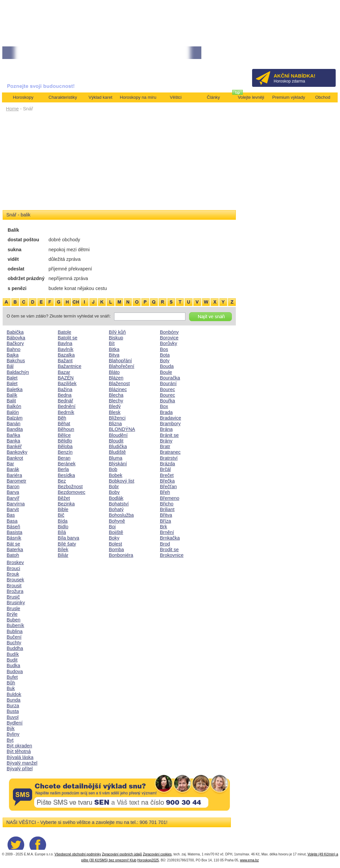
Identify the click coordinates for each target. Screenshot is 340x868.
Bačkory (15, 343)
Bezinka (66, 504)
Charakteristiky (63, 97)
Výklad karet (101, 97)
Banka (13, 441)
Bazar (64, 372)
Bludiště (117, 452)
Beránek (67, 464)
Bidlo (63, 527)
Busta (13, 711)
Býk (11, 728)
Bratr (165, 446)
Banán (14, 424)
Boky (114, 538)
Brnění (167, 532)
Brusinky (16, 603)
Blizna (115, 424)
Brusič (13, 597)
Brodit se (169, 550)
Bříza (166, 521)
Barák (13, 469)
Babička (15, 332)
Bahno (14, 349)
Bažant (65, 361)
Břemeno (170, 498)
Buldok (14, 694)
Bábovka (16, 338)
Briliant (167, 509)
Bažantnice (69, 366)
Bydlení (15, 723)
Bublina (15, 631)
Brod (165, 544)
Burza (13, 706)
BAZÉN (66, 378)
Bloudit (116, 441)
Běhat (64, 424)
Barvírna (16, 504)
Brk (164, 527)
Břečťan (168, 487)
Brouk (13, 574)
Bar (10, 464)
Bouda (167, 366)
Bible (63, 509)
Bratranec (170, 452)
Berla (63, 469)
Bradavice (170, 418)
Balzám (15, 418)
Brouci (13, 568)
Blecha (116, 395)
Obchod (323, 97)
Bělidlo (65, 441)
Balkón (14, 406)
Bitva (114, 355)
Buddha (15, 648)
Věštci (176, 97)
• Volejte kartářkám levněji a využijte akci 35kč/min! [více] (152, 53)
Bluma (116, 458)
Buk (11, 688)
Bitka (114, 349)
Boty (165, 361)
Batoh (13, 555)
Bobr (114, 487)
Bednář (65, 401)
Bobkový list (122, 481)
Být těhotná (19, 751)
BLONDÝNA (122, 429)
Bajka (13, 355)
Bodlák (116, 498)
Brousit (14, 586)
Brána (166, 429)
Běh (62, 418)
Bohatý (116, 509)
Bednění (67, 406)
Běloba (65, 446)
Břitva (166, 515)
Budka (13, 665)
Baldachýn (18, 372)
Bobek (116, 475)
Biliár (63, 555)
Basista (14, 532)
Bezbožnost (70, 487)
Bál (10, 366)
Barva (13, 492)
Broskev (15, 562)
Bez (62, 481)
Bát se (13, 544)
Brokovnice (172, 555)
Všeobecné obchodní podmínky (78, 854)
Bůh (11, 683)
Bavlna (65, 343)
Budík (13, 654)
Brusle (13, 608)
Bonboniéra (121, 555)
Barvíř (13, 498)
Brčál (165, 469)
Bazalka (66, 355)
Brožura (15, 591)
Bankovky (17, 452)
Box (164, 406)
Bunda (14, 700)
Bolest (115, 544)
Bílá (62, 532)
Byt (10, 740)
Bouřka (168, 401)
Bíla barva (68, 538)
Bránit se (169, 435)
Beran (64, 458)
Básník (14, 538)
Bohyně (117, 521)
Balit (11, 401)
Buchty (14, 643)
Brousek (15, 580)
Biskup (116, 338)
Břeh (165, 492)
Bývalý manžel (22, 763)
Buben (14, 620)
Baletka (15, 389)
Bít (112, 343)
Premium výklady (289, 97)
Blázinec (118, 389)
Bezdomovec (71, 492)
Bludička (118, 446)
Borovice (169, 338)
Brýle (12, 614)
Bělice (64, 435)
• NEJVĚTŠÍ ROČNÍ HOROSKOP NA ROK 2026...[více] (51, 53)
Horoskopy (23, 97)
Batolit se (68, 338)
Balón (13, 412)
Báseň (13, 527)
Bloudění (118, 435)
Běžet (64, 498)
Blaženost (119, 383)
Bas (11, 515)
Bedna (65, 395)
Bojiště (116, 532)
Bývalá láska (20, 757)
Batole (65, 332)
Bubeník (15, 625)
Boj (112, 527)
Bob (113, 469)
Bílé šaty (67, 544)
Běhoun (66, 429)
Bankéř (14, 446)
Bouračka (170, 378)
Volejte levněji (251, 97)
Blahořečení (122, 366)
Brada (166, 412)
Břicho (167, 504)
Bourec (168, 389)
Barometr (16, 481)
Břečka (167, 481)
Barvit (13, 509)
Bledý (115, 406)
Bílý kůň (117, 332)
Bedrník (66, 412)
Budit (12, 660)
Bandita (15, 429)
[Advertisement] (119, 163)
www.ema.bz (249, 860)
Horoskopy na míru (138, 97)
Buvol (13, 717)
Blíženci (117, 418)
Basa (12, 521)
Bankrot (15, 458)
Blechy (116, 401)
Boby (114, 492)
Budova (15, 671)
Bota (165, 355)
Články (213, 97)
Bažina (65, 389)
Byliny (13, 734)
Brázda (168, 464)
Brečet (167, 475)
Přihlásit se (320, 55)
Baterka (15, 550)
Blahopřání (120, 361)
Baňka (13, 435)
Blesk (115, 412)
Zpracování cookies (157, 854)
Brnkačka (170, 538)
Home (12, 109)
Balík (12, 395)
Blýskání (118, 464)
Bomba (116, 550)
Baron (13, 487)
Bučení (14, 637)
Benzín (65, 452)
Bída (63, 521)
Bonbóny (169, 332)
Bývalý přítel (20, 769)
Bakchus (16, 361)
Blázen (116, 378)
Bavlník (66, 349)
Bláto (114, 372)
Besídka (66, 475)
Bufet (12, 677)
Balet (12, 378)
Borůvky (169, 343)
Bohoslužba (121, 515)
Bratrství (169, 458)
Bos (164, 349)
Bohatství (119, 504)
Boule (166, 372)
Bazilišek (67, 383)
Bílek (63, 550)
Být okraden (19, 746)
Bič (61, 515)
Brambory (170, 424)
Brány (166, 441)
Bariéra (14, 475)
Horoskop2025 (148, 860)
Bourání (168, 383)
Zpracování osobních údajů (122, 854)
